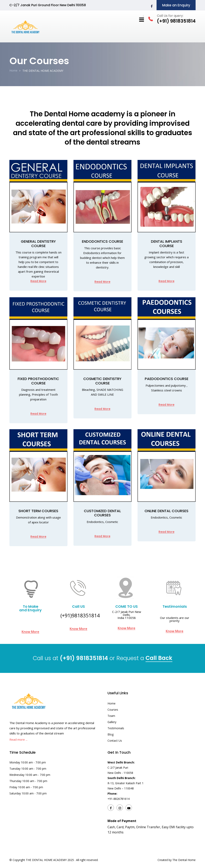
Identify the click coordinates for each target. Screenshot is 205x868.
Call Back (159, 659)
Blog (111, 734)
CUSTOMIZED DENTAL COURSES (102, 513)
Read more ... (18, 739)
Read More (38, 281)
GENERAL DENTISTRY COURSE (38, 244)
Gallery (112, 722)
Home (13, 70)
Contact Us (115, 741)
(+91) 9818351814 (84, 658)
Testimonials (175, 606)
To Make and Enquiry (30, 608)
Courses (113, 710)
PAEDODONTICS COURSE (167, 379)
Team (111, 716)
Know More (30, 632)
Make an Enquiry (176, 5)
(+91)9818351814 (80, 615)
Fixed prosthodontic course (38, 381)
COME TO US (127, 606)
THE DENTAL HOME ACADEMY (43, 71)
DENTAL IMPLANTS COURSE (167, 244)
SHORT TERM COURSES (38, 511)
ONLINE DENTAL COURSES (166, 511)
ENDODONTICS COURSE (102, 241)
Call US (78, 606)
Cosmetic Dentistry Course (102, 381)
